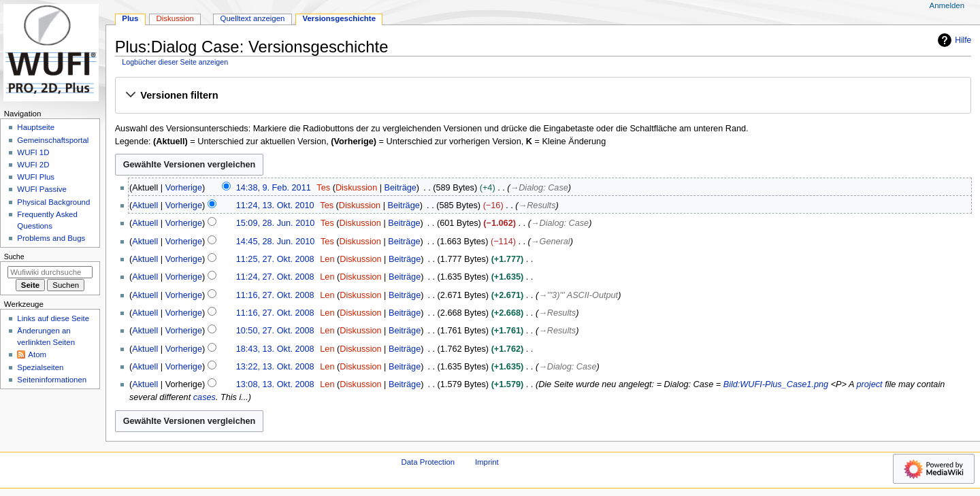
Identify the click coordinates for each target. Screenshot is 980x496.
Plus (130, 18)
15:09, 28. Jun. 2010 (276, 223)
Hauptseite (36, 127)
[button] (543, 96)
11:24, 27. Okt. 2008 (275, 277)
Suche (14, 257)
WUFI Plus (36, 177)
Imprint (487, 462)
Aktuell (145, 205)
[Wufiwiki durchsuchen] (50, 272)
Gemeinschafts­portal (53, 140)
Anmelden (947, 5)
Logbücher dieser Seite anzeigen (175, 62)
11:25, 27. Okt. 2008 (275, 259)
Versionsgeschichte (339, 18)
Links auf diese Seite (53, 318)
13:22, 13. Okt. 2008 (275, 367)
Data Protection (428, 462)
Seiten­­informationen (52, 380)
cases (205, 397)
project (870, 384)
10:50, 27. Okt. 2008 (275, 331)
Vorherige (184, 188)
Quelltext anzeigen (253, 18)
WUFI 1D (33, 152)
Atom (37, 354)
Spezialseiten (40, 367)
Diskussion (356, 188)
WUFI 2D (33, 165)
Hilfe (953, 40)
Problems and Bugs (51, 238)
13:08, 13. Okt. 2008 (275, 384)
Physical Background (53, 202)
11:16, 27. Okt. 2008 (275, 295)
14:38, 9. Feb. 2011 (274, 188)
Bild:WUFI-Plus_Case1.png (776, 384)
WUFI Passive (42, 189)
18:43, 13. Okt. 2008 (275, 349)
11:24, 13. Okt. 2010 (275, 205)
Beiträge (401, 188)
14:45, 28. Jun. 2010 (276, 242)
